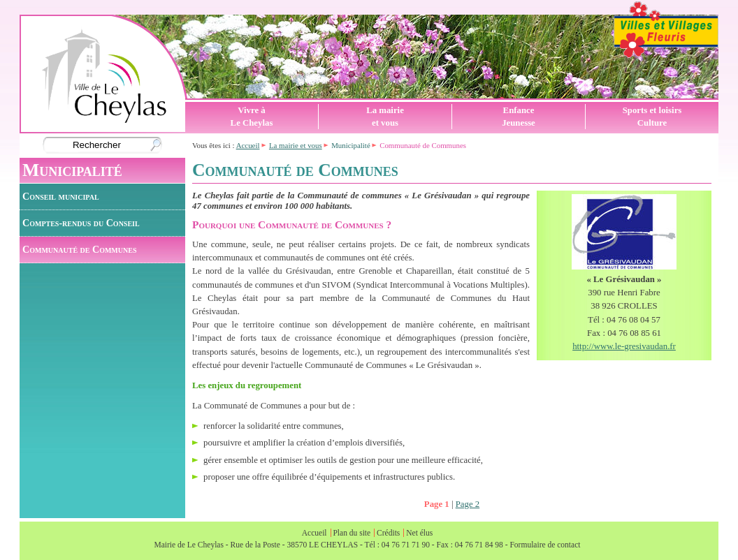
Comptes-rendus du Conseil (81, 223)
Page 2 (468, 504)
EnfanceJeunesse (519, 117)
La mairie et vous (296, 145)
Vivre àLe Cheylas (252, 117)
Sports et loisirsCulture (652, 117)
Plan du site (352, 533)
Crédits (388, 533)
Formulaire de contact (545, 545)
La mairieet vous (385, 117)
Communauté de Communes (79, 249)
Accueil (248, 145)
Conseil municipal (61, 196)
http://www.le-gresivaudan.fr (624, 346)
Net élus (419, 533)
